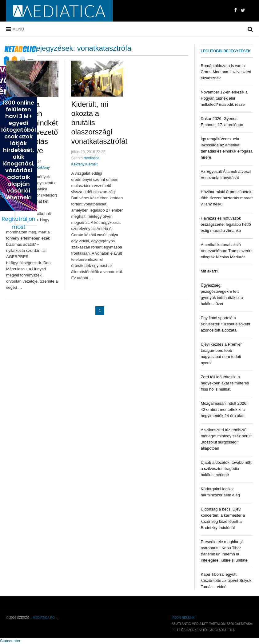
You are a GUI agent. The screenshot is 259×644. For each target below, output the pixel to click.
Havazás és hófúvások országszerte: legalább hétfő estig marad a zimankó (226, 224)
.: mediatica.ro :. (44, 618)
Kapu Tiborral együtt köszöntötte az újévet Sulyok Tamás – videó (226, 580)
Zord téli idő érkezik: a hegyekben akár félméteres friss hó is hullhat (225, 383)
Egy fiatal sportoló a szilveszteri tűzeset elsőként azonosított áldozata (226, 324)
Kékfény (43, 168)
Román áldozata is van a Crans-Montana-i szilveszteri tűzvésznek (226, 72)
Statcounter (10, 641)
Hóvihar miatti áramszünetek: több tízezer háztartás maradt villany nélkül (227, 198)
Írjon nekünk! (183, 618)
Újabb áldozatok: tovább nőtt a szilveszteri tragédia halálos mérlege (226, 469)
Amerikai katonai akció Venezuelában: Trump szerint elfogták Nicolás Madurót (227, 251)
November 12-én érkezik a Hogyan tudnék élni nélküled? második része (224, 98)
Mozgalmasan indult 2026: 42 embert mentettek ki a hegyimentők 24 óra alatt (224, 409)
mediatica (92, 158)
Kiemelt (91, 164)
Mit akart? (210, 271)
